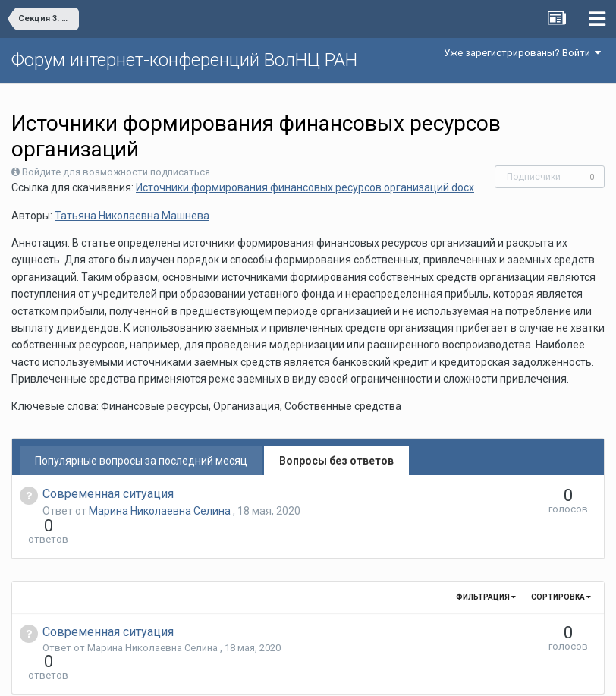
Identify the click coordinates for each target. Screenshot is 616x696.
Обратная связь (332, 673)
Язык (261, 673)
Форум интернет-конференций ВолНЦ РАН (184, 60)
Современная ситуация (108, 494)
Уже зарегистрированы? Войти (522, 53)
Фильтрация (486, 570)
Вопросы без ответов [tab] (336, 461)
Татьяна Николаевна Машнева (132, 216)
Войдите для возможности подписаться (116, 172)
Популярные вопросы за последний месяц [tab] (141, 461)
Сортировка (561, 570)
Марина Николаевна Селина (161, 511)
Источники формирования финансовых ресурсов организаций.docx (305, 187)
